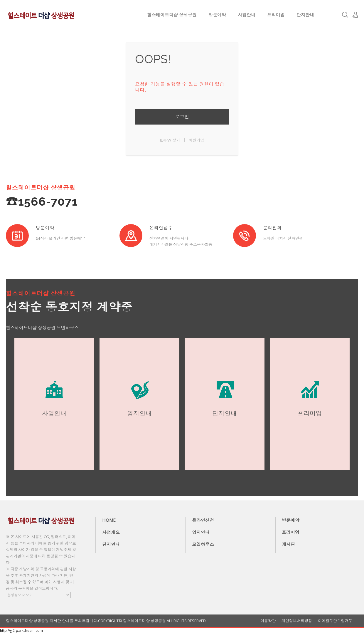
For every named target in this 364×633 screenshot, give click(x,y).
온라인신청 (203, 520)
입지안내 (201, 532)
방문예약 (217, 15)
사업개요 (111, 532)
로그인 (182, 116)
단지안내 (305, 15)
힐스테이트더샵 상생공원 (172, 15)
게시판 (288, 544)
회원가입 (196, 140)
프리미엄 (276, 15)
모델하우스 (203, 544)
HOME (109, 520)
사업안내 (247, 15)
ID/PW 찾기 (170, 140)
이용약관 (268, 621)
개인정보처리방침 (297, 621)
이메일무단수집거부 (335, 621)
